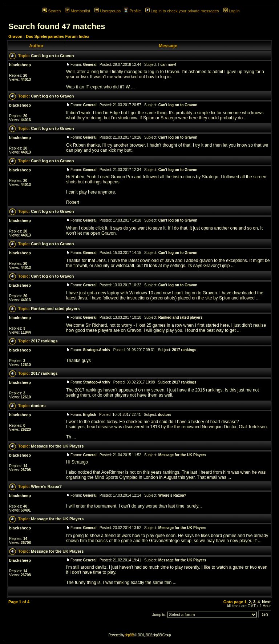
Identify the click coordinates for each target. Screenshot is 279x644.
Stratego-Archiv (96, 350)
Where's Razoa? (46, 486)
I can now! (167, 65)
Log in (232, 11)
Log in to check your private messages (182, 11)
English (89, 415)
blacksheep (20, 65)
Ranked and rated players (55, 309)
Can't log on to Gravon (52, 56)
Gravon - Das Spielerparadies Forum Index (49, 36)
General (90, 65)
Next (266, 602)
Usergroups (108, 11)
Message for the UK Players (57, 446)
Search (52, 11)
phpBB (129, 635)
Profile (132, 11)
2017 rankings (44, 341)
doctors (38, 406)
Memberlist (78, 11)
